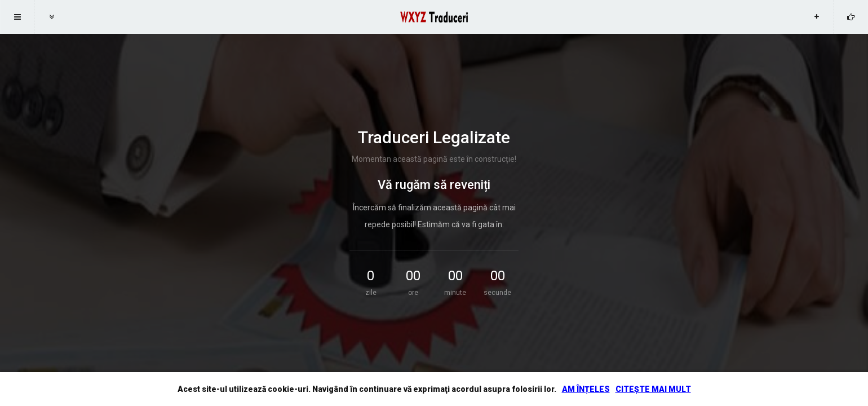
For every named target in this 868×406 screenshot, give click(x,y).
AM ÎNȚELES (586, 389)
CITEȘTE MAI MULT (653, 389)
